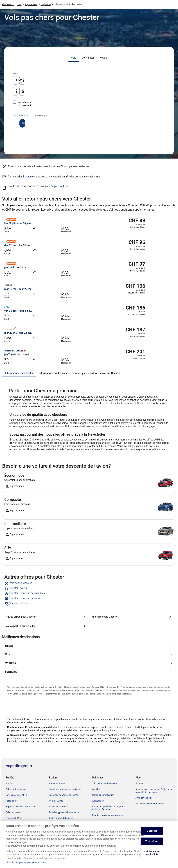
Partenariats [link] (12, 801)
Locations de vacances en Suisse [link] (65, 789)
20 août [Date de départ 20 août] (26, 93)
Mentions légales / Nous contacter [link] (109, 815)
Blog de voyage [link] (56, 824)
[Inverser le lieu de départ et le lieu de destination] (90, 80)
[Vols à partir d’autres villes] (46, 626)
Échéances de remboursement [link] (150, 804)
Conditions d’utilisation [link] (103, 795)
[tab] (74, 58)
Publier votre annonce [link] (16, 789)
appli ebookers (60, 186)
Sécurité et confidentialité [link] (105, 784)
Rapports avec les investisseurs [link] (21, 807)
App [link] (8, 824)
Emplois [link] (10, 784)
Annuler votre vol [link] (144, 798)
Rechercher (89, 120)
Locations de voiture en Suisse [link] (64, 795)
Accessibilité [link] (98, 801)
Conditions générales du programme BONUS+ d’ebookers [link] (110, 808)
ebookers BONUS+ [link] (15, 818)
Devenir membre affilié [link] (16, 795)
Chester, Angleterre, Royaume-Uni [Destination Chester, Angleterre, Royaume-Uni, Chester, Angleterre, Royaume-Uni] (119, 82)
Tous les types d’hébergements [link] (64, 812)
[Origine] (50, 80)
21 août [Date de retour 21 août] (103, 93)
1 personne (21, 112)
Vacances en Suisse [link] (59, 807)
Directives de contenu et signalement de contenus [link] (111, 822)
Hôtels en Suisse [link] (57, 784)
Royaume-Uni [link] (31, 5)
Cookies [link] (96, 789)
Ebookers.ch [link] (8, 5)
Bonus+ (27, 177)
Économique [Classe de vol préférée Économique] (43, 112)
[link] (89, 584)
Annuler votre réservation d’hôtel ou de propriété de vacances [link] (154, 791)
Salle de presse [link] (13, 812)
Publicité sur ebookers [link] (16, 830)
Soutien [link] (139, 784)
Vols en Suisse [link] (56, 801)
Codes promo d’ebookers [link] (61, 818)
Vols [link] (19, 5)
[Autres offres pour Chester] (46, 617)
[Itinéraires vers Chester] (132, 617)
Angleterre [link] (46, 5)
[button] (89, 646)
